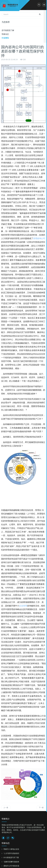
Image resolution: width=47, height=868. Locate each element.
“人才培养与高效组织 (11, 853)
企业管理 (23, 606)
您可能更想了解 (8, 30)
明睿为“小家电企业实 (11, 849)
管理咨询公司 (39, 238)
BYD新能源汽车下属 (11, 857)
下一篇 (41, 807)
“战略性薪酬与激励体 (11, 862)
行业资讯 (5, 38)
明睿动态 (5, 34)
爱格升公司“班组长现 (11, 866)
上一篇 (6, 807)
